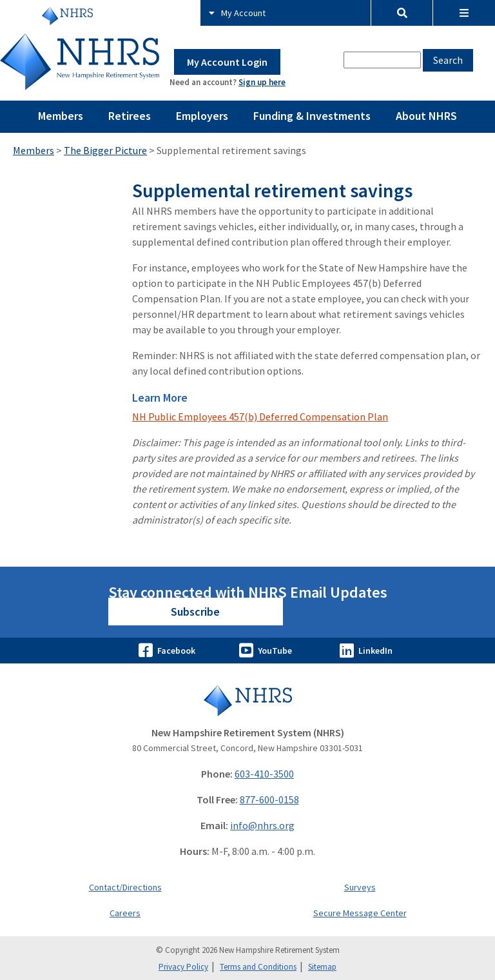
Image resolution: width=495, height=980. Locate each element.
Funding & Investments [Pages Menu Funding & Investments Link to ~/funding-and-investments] (312, 116)
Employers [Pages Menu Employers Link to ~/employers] (202, 116)
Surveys (360, 887)
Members (34, 150)
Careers (125, 913)
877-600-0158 (269, 799)
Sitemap (322, 967)
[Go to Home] (247, 701)
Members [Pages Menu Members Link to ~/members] (61, 116)
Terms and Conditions (258, 967)
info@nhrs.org (262, 825)
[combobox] (382, 60)
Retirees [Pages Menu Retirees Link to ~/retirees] (130, 116)
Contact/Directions (125, 887)
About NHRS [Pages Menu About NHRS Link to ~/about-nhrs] (426, 116)
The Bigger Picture (105, 150)
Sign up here (262, 82)
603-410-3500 (264, 774)
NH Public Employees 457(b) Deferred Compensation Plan (260, 416)
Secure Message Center (360, 913)
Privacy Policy (183, 967)
